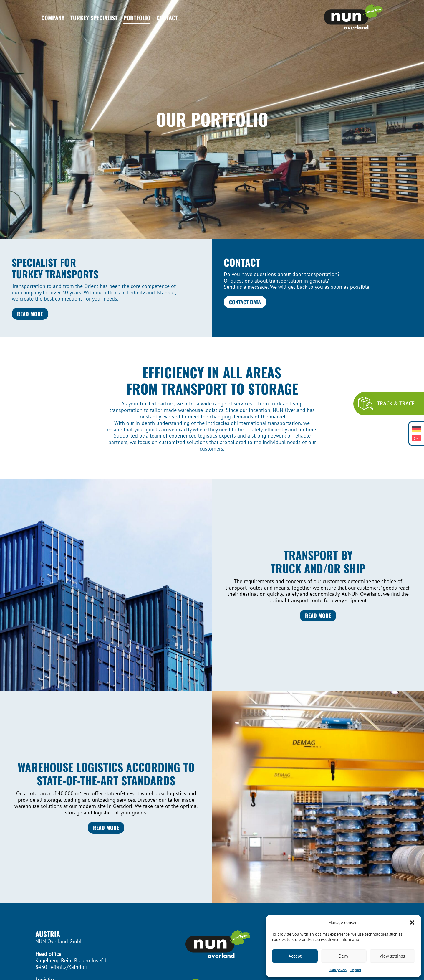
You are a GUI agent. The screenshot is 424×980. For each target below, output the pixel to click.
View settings (392, 956)
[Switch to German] (417, 429)
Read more (30, 314)
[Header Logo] (353, 18)
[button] (412, 923)
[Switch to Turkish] (417, 438)
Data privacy (338, 970)
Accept (295, 956)
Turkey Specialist (94, 18)
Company (53, 18)
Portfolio (137, 18)
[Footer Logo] (212, 945)
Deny (343, 956)
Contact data (245, 302)
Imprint (356, 970)
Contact (167, 18)
